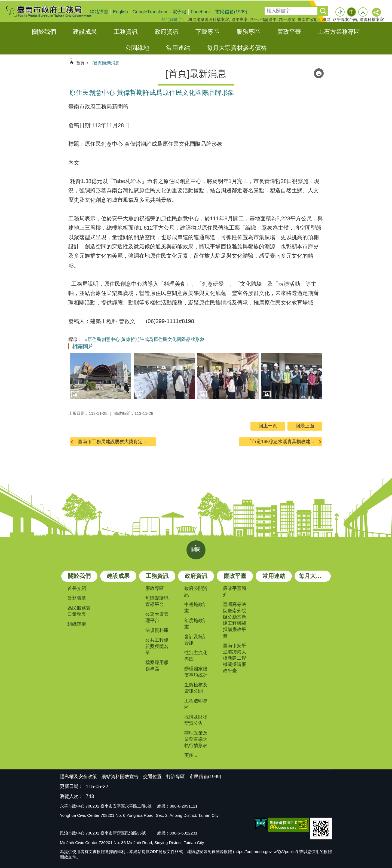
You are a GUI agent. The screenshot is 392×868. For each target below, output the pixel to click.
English (120, 12)
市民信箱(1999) (231, 12)
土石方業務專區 (339, 32)
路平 (254, 19)
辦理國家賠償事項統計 (196, 672)
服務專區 (248, 32)
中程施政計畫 (196, 608)
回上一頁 (268, 426)
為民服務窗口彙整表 (79, 611)
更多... (191, 755)
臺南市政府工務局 (53, 11)
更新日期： (71, 786)
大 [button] (363, 12)
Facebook (201, 12)
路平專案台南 (345, 19)
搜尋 (268, 9)
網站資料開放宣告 (120, 777)
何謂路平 (268, 19)
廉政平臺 (289, 32)
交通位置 (152, 777)
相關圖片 (83, 346)
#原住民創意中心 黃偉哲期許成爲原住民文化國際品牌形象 (145, 339)
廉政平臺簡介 (235, 592)
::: (2, 3)
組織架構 (77, 624)
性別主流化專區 (196, 656)
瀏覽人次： (71, 797)
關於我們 (44, 32)
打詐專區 (176, 777)
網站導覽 (99, 12)
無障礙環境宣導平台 (157, 601)
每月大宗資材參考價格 (237, 48)
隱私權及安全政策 (78, 777)
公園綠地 (137, 48)
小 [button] (340, 12)
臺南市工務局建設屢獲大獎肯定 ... (113, 442)
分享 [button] (377, 13)
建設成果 (85, 32)
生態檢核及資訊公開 (196, 688)
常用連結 (178, 48)
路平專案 (240, 19)
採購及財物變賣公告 (196, 720)
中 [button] (352, 12)
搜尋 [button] (323, 11)
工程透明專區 (196, 704)
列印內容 (319, 73)
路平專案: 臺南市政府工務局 (305, 19)
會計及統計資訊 (196, 640)
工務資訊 (126, 32)
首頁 (80, 63)
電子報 (179, 12)
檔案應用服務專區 (157, 666)
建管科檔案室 (372, 19)
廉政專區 (155, 588)
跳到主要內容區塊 (3, 3)
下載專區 (207, 32)
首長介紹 (77, 588)
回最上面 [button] (305, 426)
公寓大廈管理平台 (157, 617)
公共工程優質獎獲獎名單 (157, 646)
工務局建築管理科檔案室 (206, 19)
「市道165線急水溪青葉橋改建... (281, 442)
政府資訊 (167, 32)
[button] (100, 376)
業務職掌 (77, 598)
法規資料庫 (157, 630)
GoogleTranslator (150, 12)
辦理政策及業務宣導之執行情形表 (196, 739)
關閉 (196, 549)
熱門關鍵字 (172, 19)
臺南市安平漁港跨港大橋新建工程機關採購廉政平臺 (235, 658)
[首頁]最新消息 (106, 63)
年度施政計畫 (196, 624)
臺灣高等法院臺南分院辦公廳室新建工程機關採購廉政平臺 (235, 620)
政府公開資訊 (196, 592)
